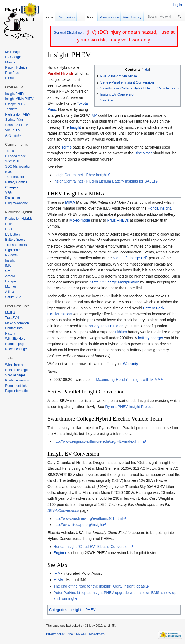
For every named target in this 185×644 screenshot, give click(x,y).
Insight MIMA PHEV (19, 99)
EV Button (12, 234)
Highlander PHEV (18, 115)
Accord (10, 276)
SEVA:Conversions (63, 510)
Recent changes (17, 349)
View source (109, 17)
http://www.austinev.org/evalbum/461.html (88, 518)
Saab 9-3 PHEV (16, 125)
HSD (8, 229)
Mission (11, 62)
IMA (94, 115)
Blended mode (15, 156)
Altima (10, 292)
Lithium (121, 332)
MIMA (70, 202)
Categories (58, 610)
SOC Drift (12, 161)
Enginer (60, 553)
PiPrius (10, 78)
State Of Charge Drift (130, 258)
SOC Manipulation (18, 166)
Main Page (13, 52)
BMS (9, 172)
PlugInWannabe (16, 203)
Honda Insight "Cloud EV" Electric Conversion (91, 547)
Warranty (130, 364)
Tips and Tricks (16, 245)
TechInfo (11, 109)
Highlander (13, 250)
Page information (17, 391)
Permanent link (16, 386)
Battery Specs (15, 240)
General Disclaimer (68, 33)
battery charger (151, 338)
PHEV (90, 610)
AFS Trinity (13, 135)
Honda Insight (159, 208)
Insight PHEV (15, 94)
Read (91, 17)
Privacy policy (55, 634)
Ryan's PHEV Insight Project (129, 407)
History (10, 334)
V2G (8, 193)
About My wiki (77, 634)
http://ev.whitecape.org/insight (78, 525)
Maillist (10, 313)
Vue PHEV (13, 130)
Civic (9, 271)
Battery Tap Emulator (105, 326)
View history (132, 17)
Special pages (15, 375)
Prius (9, 224)
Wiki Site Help (15, 339)
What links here (16, 365)
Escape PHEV (15, 104)
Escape (10, 281)
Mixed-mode (80, 220)
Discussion (66, 17)
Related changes (17, 370)
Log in (177, 5)
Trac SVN (12, 318)
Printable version (17, 380)
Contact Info (14, 328)
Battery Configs (16, 182)
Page (49, 17)
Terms (66, 147)
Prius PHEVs (118, 220)
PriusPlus (12, 73)
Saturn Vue (13, 297)
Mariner (11, 287)
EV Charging (14, 57)
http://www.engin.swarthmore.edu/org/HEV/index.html (98, 441)
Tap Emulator (15, 177)
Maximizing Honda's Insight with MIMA (128, 380)
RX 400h (11, 255)
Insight (75, 127)
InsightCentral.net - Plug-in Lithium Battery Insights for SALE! (104, 181)
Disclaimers (97, 634)
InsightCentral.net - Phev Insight (80, 175)
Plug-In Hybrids (16, 67)
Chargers (12, 187)
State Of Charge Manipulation (114, 282)
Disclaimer (143, 153)
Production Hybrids (19, 219)
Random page (15, 344)
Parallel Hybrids (61, 73)
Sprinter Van (14, 120)
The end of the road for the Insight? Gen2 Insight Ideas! (99, 586)
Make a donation (17, 323)
